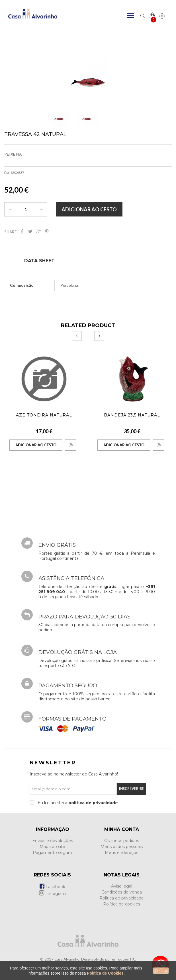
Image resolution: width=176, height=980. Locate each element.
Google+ (39, 231)
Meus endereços (121, 853)
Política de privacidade (122, 898)
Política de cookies (122, 904)
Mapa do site (52, 847)
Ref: (7, 173)
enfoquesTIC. (124, 959)
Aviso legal (122, 886)
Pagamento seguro (52, 853)
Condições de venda (122, 892)
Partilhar (22, 231)
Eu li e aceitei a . (78, 803)
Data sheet (39, 261)
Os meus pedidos (122, 841)
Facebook (52, 887)
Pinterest (47, 231)
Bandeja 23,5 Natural (132, 415)
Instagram (52, 894)
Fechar (161, 971)
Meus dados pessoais (122, 847)
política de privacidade (93, 803)
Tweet (30, 231)
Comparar (71, 445)
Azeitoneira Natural (44, 415)
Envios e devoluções (53, 841)
